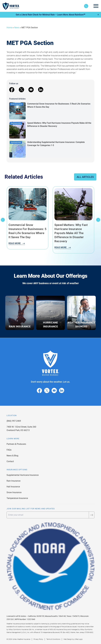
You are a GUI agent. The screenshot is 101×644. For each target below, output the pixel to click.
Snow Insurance (14, 492)
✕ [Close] (98, 15)
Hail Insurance (13, 487)
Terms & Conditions (53, 639)
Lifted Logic (79, 639)
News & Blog (12, 456)
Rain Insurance (13, 481)
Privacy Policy (38, 639)
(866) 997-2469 (14, 421)
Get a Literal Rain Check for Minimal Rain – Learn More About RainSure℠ (50, 15)
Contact (10, 461)
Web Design (68, 639)
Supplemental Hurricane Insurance (23, 475)
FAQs (9, 450)
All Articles (85, 177)
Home (9, 28)
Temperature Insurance (17, 498)
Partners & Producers (16, 444)
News (17, 28)
